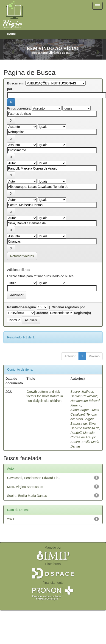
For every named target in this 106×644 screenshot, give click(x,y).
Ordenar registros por (68, 307)
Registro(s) (82, 313)
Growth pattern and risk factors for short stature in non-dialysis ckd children (45, 396)
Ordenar (42, 313)
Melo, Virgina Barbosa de (25, 487)
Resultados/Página (21, 307)
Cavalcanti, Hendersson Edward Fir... (34, 478)
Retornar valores (22, 256)
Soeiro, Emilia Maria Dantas (27, 496)
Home (11, 34)
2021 (11, 519)
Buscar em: (16, 83)
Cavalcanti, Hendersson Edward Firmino (85, 401)
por (10, 89)
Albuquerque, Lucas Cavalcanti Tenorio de (85, 414)
